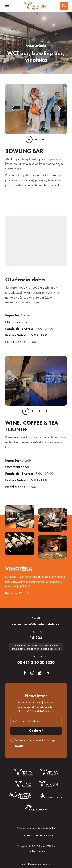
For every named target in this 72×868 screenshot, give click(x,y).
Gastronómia (36, 45)
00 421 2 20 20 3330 (36, 662)
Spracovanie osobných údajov (36, 835)
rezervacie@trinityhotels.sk (36, 624)
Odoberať (36, 730)
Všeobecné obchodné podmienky (36, 828)
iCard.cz (41, 851)
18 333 (36, 638)
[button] (13, 109)
